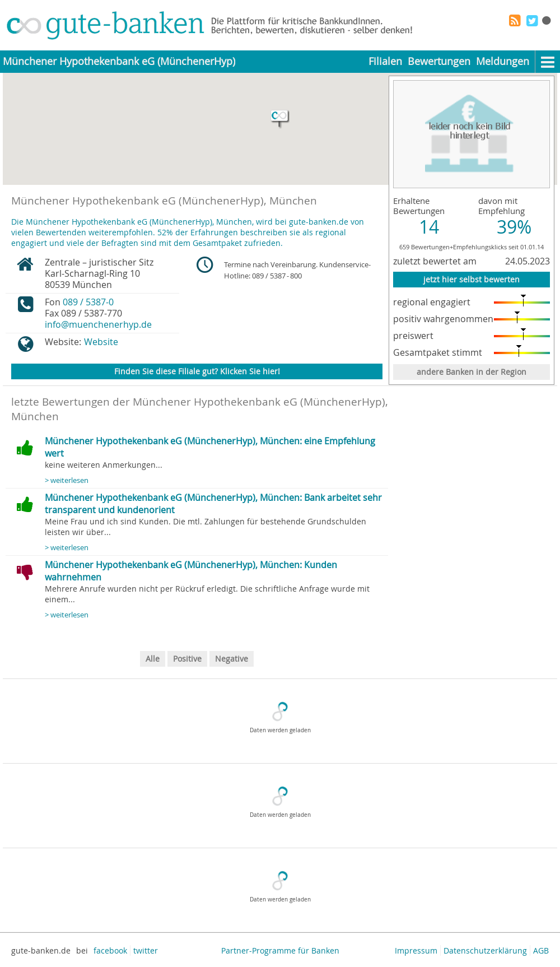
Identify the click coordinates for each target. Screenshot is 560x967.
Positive (187, 659)
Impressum (416, 950)
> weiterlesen (67, 480)
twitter (146, 950)
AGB (541, 950)
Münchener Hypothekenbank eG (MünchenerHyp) (119, 61)
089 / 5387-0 (88, 302)
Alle (153, 659)
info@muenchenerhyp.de (98, 324)
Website (101, 342)
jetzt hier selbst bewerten (472, 279)
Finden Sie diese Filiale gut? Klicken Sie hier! (197, 371)
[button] (280, 119)
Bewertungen (439, 61)
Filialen (385, 61)
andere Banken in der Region (472, 372)
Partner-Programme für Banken (280, 950)
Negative (232, 659)
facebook (110, 950)
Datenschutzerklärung (485, 950)
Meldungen (503, 61)
